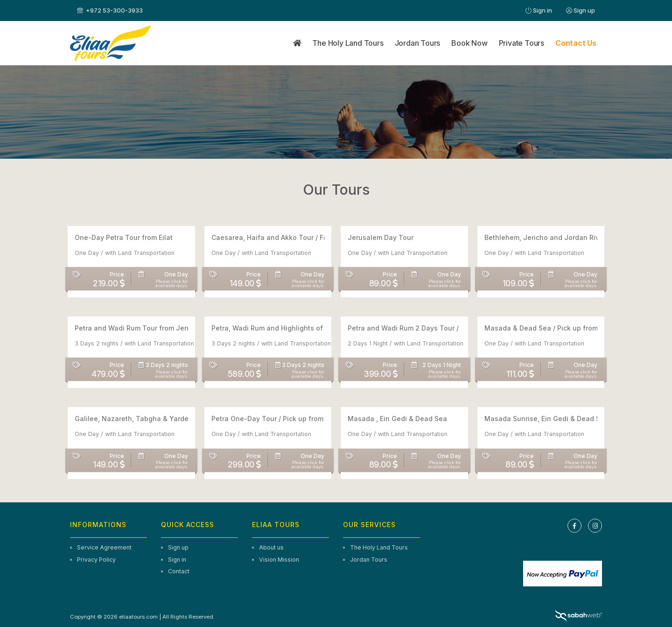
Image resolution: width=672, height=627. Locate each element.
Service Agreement (104, 547)
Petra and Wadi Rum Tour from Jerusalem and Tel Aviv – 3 (169, 328)
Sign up (581, 10)
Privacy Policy (96, 560)
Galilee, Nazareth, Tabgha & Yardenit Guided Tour (157, 419)
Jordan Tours (418, 43)
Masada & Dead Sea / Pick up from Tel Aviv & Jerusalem (576, 328)
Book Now (469, 43)
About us (271, 547)
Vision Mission (279, 560)
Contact (179, 571)
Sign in (539, 10)
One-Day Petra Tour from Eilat (124, 237)
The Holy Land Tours (348, 43)
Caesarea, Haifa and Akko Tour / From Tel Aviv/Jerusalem (305, 237)
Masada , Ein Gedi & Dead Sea (397, 419)
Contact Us (576, 43)
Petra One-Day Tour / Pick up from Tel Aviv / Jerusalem (301, 419)
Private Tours (521, 43)
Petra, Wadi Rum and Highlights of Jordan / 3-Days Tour (303, 328)
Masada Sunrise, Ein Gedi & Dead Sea (546, 419)
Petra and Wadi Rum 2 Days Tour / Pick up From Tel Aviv (438, 328)
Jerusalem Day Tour (381, 237)
